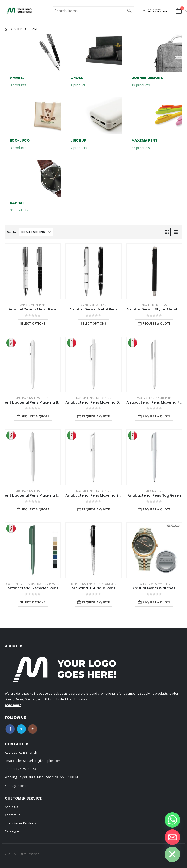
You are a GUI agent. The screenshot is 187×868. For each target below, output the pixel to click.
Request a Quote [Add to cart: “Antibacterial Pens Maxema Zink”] (96, 509)
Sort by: (12, 232)
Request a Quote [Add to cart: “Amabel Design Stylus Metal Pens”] (157, 323)
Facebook (10, 729)
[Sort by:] (36, 232)
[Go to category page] (33, 63)
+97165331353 (26, 769)
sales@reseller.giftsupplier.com (37, 761)
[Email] (172, 837)
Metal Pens (38, 305)
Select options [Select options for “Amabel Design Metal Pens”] (33, 323)
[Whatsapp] (172, 820)
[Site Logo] (19, 11)
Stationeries (107, 584)
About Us (11, 807)
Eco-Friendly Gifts (17, 584)
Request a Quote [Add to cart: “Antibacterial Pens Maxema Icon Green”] (35, 509)
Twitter (21, 729)
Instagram (33, 729)
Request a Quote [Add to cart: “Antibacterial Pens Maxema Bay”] (35, 416)
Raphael (92, 584)
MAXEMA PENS (24, 398)
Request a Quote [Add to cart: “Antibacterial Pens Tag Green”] (157, 509)
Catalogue (12, 831)
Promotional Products (20, 823)
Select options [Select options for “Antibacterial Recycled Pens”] (33, 602)
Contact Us (13, 815)
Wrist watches (160, 584)
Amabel (25, 305)
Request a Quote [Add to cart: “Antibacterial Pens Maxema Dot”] (96, 416)
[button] (167, 232)
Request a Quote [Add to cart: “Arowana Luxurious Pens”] (96, 602)
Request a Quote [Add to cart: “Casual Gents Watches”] (157, 602)
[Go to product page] (33, 271)
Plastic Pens (42, 398)
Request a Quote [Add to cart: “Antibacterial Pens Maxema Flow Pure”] (157, 416)
